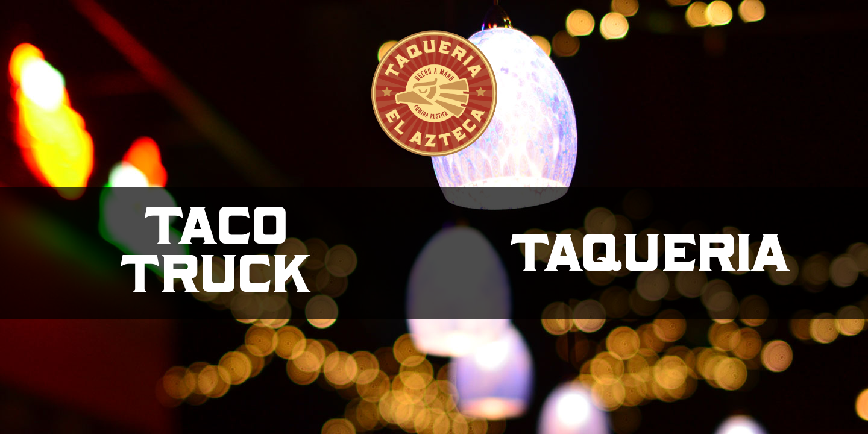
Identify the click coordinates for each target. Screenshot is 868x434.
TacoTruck (217, 250)
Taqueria (651, 253)
